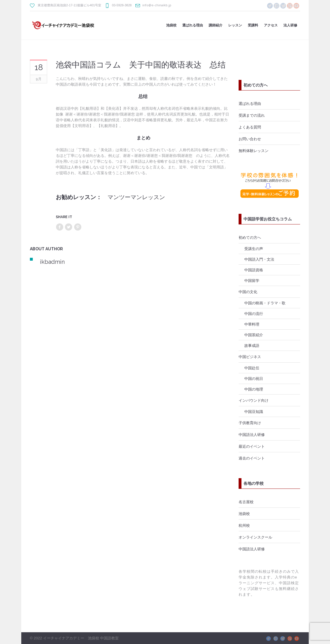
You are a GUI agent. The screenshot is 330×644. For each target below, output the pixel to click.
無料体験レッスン (254, 151)
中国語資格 (254, 270)
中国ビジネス (250, 357)
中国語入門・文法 (259, 259)
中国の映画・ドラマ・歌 (265, 303)
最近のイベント (252, 446)
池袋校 (244, 514)
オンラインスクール (255, 537)
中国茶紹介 (254, 335)
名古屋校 (246, 502)
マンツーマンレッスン (136, 197)
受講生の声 (254, 249)
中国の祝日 (254, 378)
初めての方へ (250, 237)
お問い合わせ (250, 139)
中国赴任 (252, 368)
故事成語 (252, 345)
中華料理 (252, 324)
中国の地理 (254, 389)
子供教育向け (250, 423)
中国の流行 (254, 314)
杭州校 (244, 525)
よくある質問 (250, 127)
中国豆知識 (254, 412)
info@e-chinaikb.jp (157, 5)
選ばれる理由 (250, 103)
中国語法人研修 (252, 435)
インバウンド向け (254, 400)
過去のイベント (252, 458)
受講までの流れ (252, 115)
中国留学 (252, 280)
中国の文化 (248, 292)
